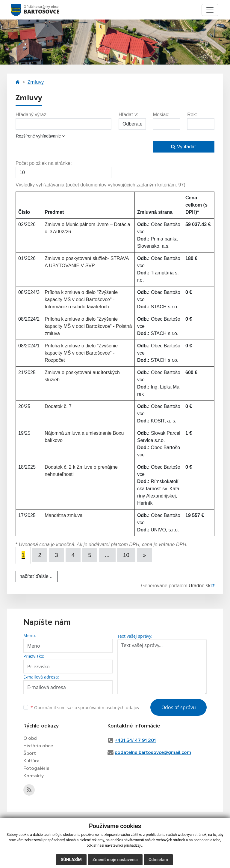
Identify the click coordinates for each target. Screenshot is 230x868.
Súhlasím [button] (71, 860)
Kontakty (34, 776)
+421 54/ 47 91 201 (135, 740)
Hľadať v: (128, 115)
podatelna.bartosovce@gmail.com (153, 752)
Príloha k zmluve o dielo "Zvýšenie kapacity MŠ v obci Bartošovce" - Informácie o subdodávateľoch (81, 299)
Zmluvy (36, 82)
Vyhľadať (184, 147)
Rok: (192, 115)
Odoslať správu (179, 707)
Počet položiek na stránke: (44, 163)
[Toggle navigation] (210, 10)
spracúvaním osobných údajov (109, 708)
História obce (38, 746)
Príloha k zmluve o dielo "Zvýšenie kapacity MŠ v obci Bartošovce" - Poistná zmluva (88, 326)
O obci (30, 738)
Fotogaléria (36, 768)
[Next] (144, 555)
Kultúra (31, 761)
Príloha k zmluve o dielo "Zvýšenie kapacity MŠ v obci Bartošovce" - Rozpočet (81, 353)
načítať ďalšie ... (37, 576)
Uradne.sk (200, 586)
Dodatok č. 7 (58, 406)
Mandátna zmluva (63, 515)
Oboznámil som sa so (85, 708)
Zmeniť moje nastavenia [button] (115, 860)
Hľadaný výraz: (32, 115)
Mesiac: (161, 115)
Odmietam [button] (158, 860)
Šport (30, 753)
